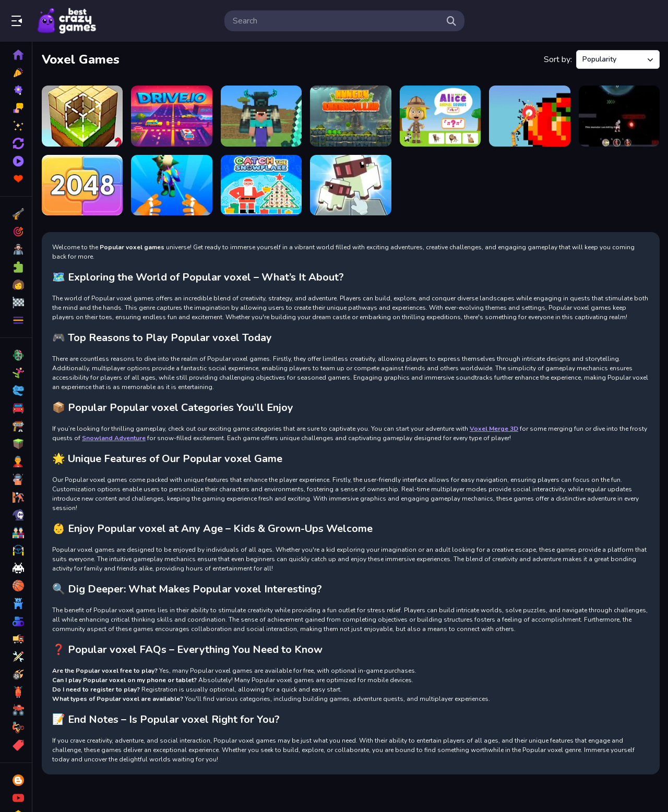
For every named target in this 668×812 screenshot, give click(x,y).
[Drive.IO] (171, 116)
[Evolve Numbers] (82, 185)
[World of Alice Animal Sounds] (440, 116)
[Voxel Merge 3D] (350, 185)
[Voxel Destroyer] (529, 116)
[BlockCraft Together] (261, 116)
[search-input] (336, 21)
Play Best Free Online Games (67, 21)
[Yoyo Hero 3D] (171, 185)
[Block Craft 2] (82, 116)
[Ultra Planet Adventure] (619, 116)
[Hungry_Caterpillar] (350, 116)
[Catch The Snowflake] (261, 185)
